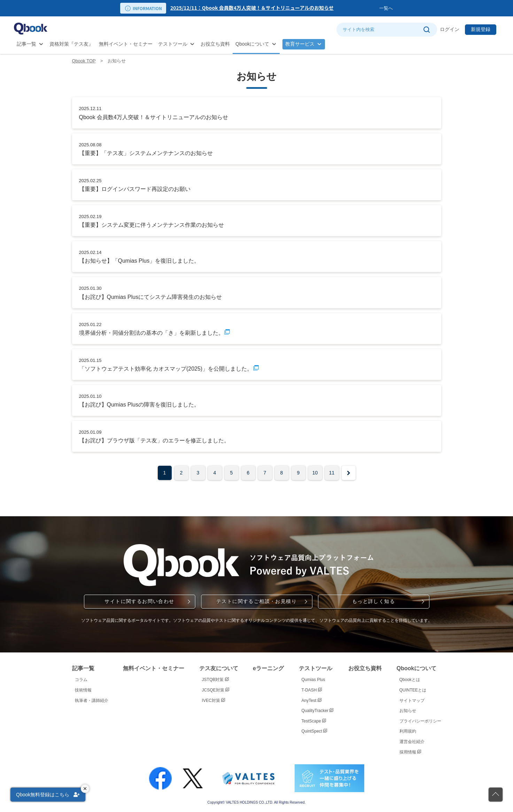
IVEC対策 (213, 701)
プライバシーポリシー (420, 721)
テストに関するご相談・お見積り (256, 601)
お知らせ (408, 711)
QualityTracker (318, 711)
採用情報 (410, 752)
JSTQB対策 (215, 680)
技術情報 (83, 690)
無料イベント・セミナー (126, 44)
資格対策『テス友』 (71, 44)
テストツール (173, 44)
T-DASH (312, 690)
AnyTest (312, 701)
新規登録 (481, 29)
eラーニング (268, 668)
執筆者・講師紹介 (92, 701)
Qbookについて (252, 44)
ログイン (450, 29)
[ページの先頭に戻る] (496, 795)
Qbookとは (410, 680)
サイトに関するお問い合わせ (139, 601)
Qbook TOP (84, 61)
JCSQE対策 (216, 690)
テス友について (219, 668)
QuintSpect (314, 731)
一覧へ (386, 8)
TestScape (314, 721)
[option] (275, 8)
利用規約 (408, 731)
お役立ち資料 (215, 44)
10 (315, 473)
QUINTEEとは (413, 690)
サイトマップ (412, 701)
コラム (81, 680)
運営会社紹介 (412, 742)
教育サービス (300, 44)
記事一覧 (26, 44)
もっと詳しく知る (374, 601)
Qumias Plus (313, 680)
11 (332, 473)
